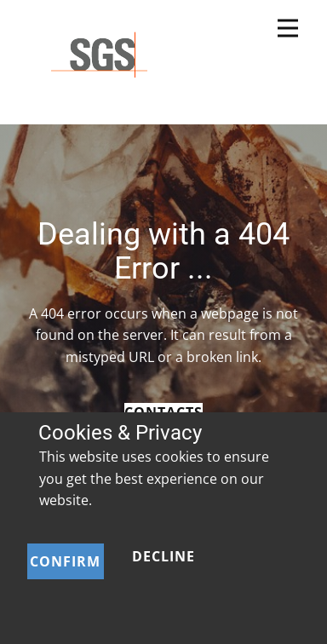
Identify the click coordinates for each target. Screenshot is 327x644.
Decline (163, 556)
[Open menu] (288, 28)
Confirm (65, 561)
